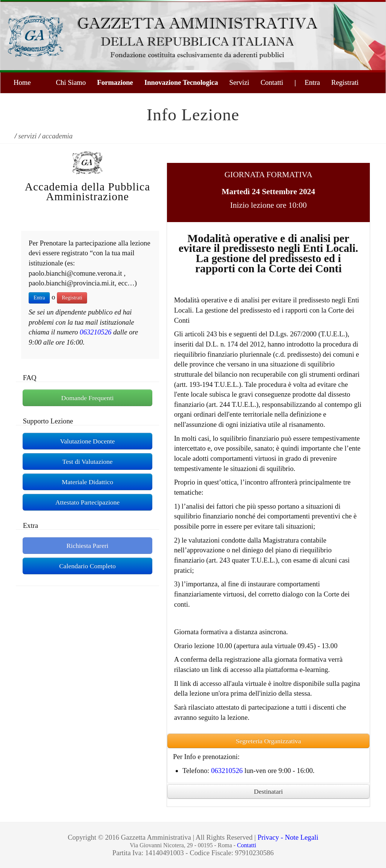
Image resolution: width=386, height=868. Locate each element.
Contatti (272, 82)
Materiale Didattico (88, 482)
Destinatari (269, 791)
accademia (57, 136)
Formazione (115, 82)
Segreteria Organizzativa (268, 741)
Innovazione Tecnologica (181, 82)
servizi (28, 136)
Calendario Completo (87, 566)
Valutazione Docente (87, 441)
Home (22, 82)
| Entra (307, 82)
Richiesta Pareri (87, 546)
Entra (39, 298)
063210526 (96, 332)
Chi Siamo (71, 82)
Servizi (239, 82)
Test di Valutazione (87, 462)
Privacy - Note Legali (288, 837)
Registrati (345, 82)
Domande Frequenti (87, 398)
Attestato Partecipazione (88, 502)
